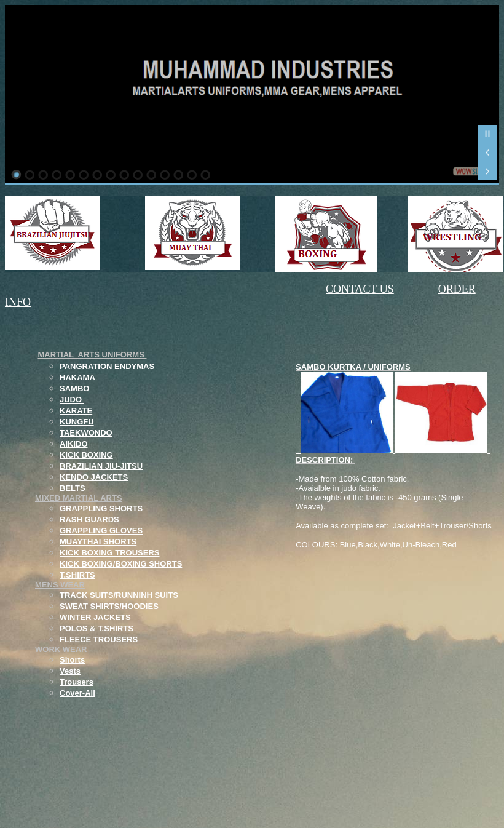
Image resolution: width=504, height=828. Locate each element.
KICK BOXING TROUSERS (110, 553)
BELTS (73, 488)
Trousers (77, 682)
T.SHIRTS (77, 575)
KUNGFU (77, 422)
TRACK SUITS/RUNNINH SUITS (119, 595)
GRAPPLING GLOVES (101, 531)
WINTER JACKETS (95, 617)
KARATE (76, 411)
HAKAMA (77, 377)
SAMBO (76, 388)
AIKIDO (74, 444)
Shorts (72, 660)
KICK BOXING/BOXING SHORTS (121, 564)
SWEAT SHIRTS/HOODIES (109, 606)
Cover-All (77, 693)
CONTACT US (360, 289)
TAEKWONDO (86, 433)
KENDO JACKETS (94, 477)
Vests (70, 671)
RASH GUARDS (89, 519)
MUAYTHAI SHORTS (98, 542)
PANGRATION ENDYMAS (108, 366)
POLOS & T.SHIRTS (96, 628)
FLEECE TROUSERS (99, 639)
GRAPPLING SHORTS (101, 508)
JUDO (72, 400)
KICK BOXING (86, 455)
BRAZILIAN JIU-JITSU (101, 466)
